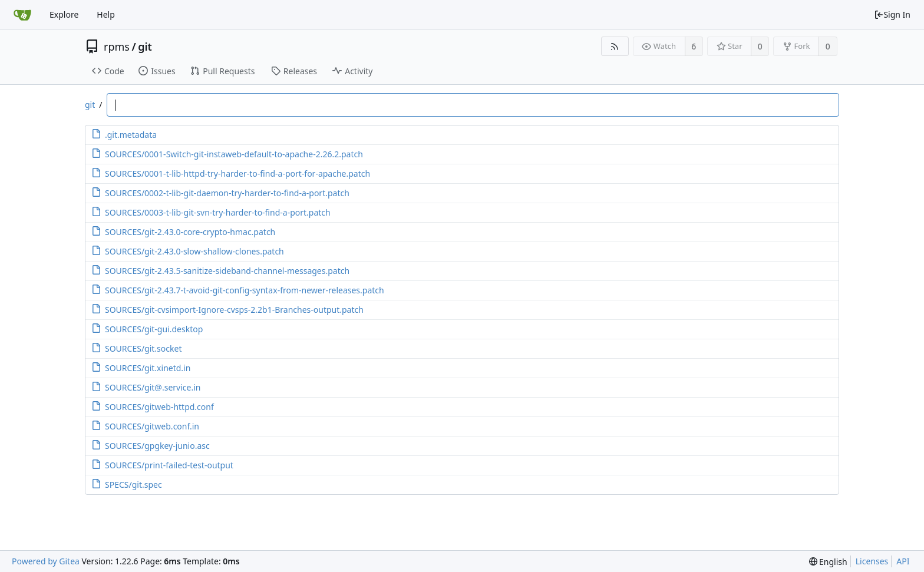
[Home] (22, 15)
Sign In (892, 14)
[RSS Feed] (615, 46)
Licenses (872, 561)
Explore (64, 14)
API (903, 561)
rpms (117, 47)
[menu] (828, 562)
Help (106, 14)
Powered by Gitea (46, 561)
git (145, 47)
